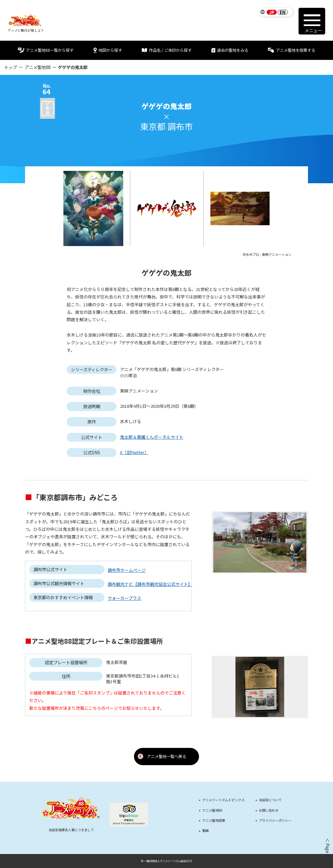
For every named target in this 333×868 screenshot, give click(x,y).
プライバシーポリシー (275, 820)
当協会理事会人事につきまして (71, 830)
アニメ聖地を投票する (291, 50)
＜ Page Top (327, 850)
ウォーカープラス (124, 598)
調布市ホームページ (127, 570)
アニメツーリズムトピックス (223, 800)
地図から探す (108, 50)
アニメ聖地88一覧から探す (46, 50)
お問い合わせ (269, 810)
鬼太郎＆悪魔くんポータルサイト (152, 437)
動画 (206, 831)
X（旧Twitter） (134, 452)
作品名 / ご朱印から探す (166, 50)
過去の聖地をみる (230, 50)
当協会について (270, 800)
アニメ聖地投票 (214, 820)
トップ (11, 67)
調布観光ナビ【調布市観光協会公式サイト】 (150, 584)
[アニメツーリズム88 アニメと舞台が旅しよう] (26, 23)
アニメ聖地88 (38, 67)
